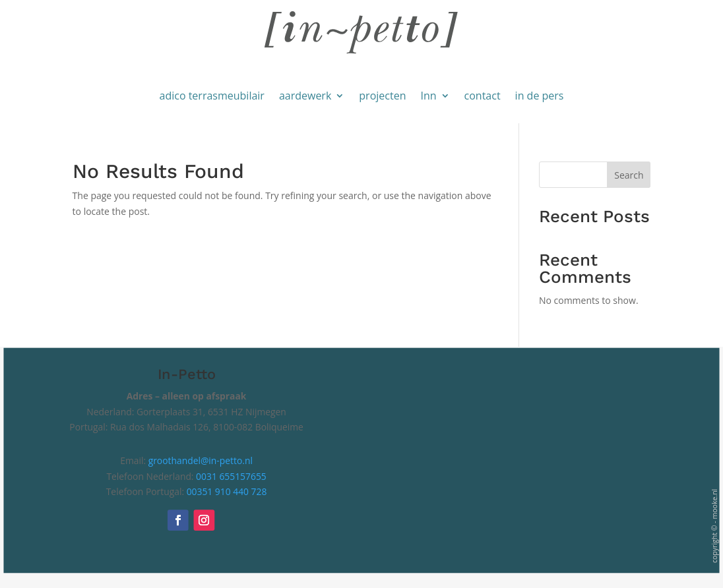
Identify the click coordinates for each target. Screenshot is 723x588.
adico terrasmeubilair (212, 96)
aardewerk (305, 96)
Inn (428, 96)
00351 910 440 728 (227, 492)
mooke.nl (714, 504)
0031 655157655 (231, 476)
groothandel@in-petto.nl (201, 461)
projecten (382, 96)
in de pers (540, 96)
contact (483, 96)
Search (629, 175)
